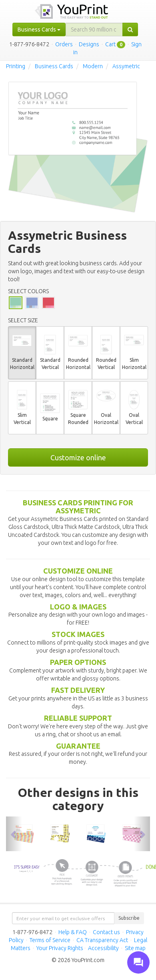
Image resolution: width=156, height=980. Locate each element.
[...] (94, 30)
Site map (135, 948)
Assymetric (126, 66)
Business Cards (54, 66)
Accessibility (103, 948)
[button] (14, 834)
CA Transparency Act (102, 940)
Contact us (106, 932)
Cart (110, 44)
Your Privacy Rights (60, 948)
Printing (16, 66)
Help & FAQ (73, 932)
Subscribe (129, 918)
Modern (93, 66)
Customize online (78, 457)
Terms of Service (50, 940)
